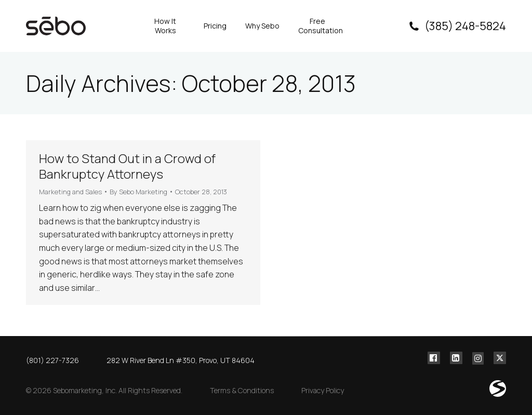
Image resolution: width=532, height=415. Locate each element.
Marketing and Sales (70, 192)
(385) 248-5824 (457, 26)
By (138, 192)
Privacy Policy (323, 390)
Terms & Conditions (242, 390)
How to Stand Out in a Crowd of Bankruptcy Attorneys (127, 166)
